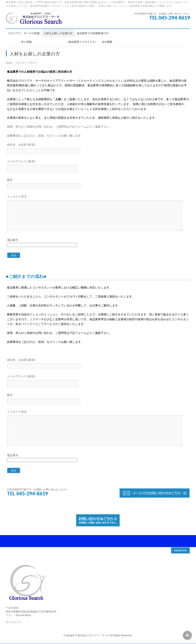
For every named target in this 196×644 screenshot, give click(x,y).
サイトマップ (13, 623)
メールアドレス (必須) (98, 167)
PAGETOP (180, 551)
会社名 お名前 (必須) (98, 149)
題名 (98, 184)
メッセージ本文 (98, 217)
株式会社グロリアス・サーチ (93, 636)
